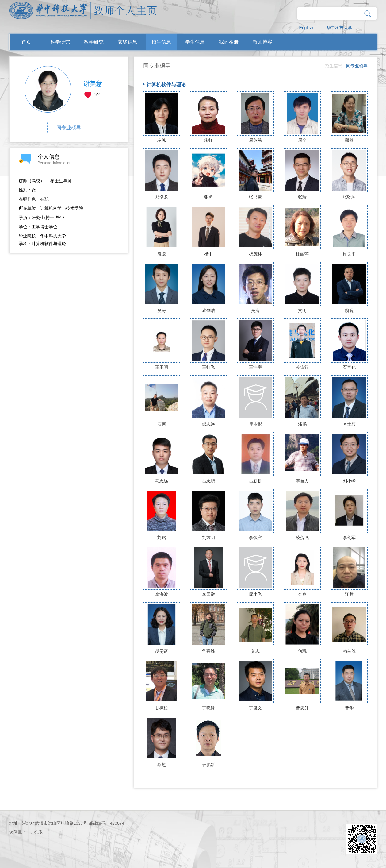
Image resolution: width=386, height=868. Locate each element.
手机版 (36, 832)
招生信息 (161, 42)
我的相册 (229, 42)
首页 (26, 42)
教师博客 (262, 42)
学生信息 (195, 42)
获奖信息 (128, 42)
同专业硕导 (69, 128)
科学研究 (60, 42)
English (306, 28)
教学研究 (94, 42)
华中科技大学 (339, 28)
